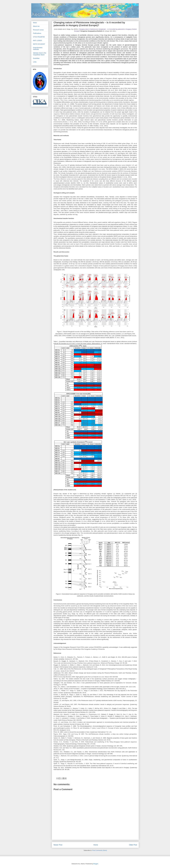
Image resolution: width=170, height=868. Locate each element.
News (35, 23)
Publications (37, 33)
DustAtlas (36, 58)
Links (35, 62)
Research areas (38, 30)
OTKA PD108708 (39, 37)
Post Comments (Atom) (100, 850)
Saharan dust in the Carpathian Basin (40, 54)
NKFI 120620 (37, 40)
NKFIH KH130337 (39, 44)
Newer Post (58, 845)
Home (96, 845)
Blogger (96, 864)
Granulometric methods (38, 49)
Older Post (133, 845)
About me (36, 26)
